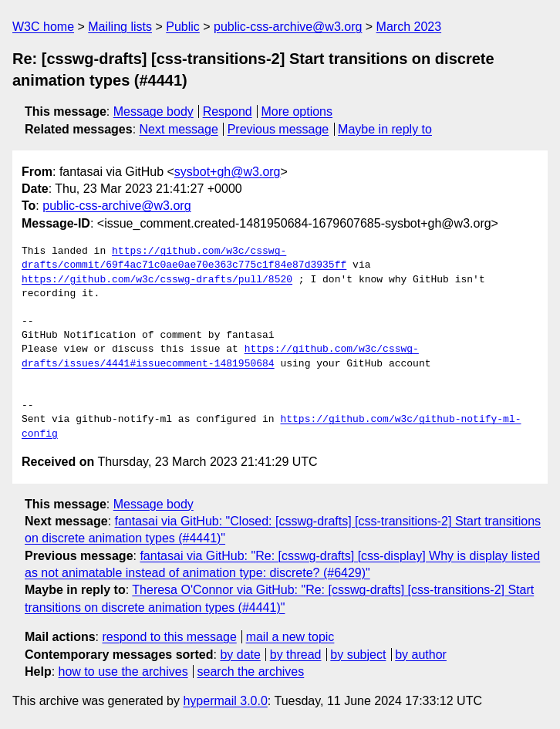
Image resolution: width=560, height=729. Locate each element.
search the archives (251, 672)
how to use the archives (123, 672)
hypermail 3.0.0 (225, 701)
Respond (228, 111)
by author (421, 655)
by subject (358, 655)
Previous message (278, 129)
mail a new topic (290, 637)
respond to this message (169, 637)
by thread (296, 655)
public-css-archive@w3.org (288, 27)
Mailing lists (120, 27)
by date (240, 655)
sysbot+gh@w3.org (228, 172)
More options (297, 111)
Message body (153, 111)
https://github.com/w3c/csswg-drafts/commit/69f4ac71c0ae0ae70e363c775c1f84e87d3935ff (184, 258)
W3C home (43, 27)
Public (183, 27)
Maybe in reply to (385, 129)
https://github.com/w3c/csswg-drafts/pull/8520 (157, 280)
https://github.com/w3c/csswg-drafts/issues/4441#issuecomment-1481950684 (220, 356)
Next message (179, 129)
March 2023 (409, 27)
